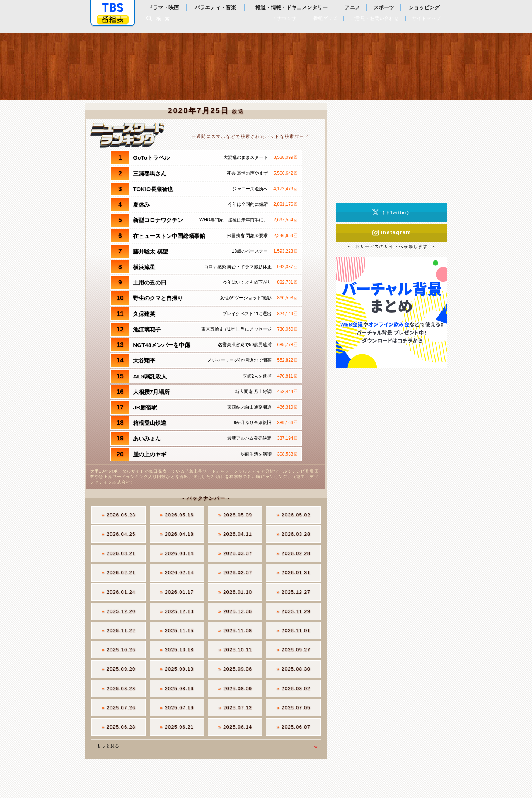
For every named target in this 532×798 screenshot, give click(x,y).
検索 (165, 19)
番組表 (113, 19)
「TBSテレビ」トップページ (113, 8)
